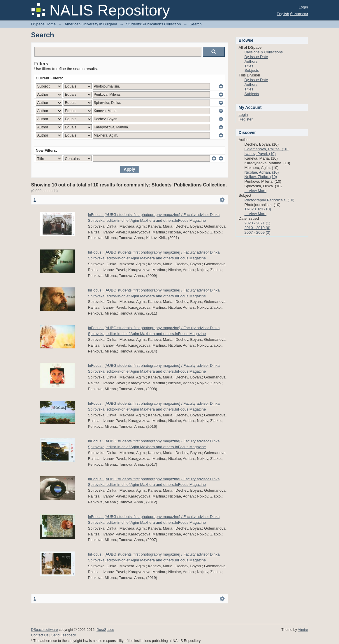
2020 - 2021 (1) (258, 223)
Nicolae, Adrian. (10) (262, 172)
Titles (249, 66)
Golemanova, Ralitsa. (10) (267, 149)
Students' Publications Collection (153, 24)
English (283, 14)
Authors (251, 61)
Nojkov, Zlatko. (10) (261, 177)
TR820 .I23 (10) (258, 209)
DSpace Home (44, 24)
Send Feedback (64, 635)
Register (246, 119)
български (299, 14)
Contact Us (40, 635)
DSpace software (45, 630)
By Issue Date (256, 57)
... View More (256, 191)
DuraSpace (105, 630)
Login (303, 7)
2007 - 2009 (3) (258, 232)
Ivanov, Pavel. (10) (260, 154)
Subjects (252, 70)
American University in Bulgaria (91, 24)
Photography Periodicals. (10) (269, 200)
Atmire (303, 630)
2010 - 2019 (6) (258, 228)
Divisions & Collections (264, 52)
